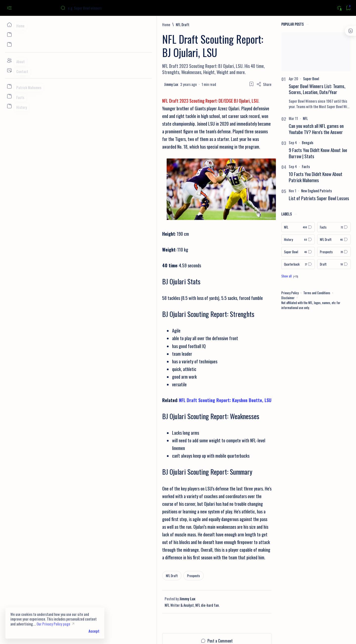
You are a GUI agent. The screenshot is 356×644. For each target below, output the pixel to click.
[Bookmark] (348, 8)
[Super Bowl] (284, 78)
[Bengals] (280, 142)
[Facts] (279, 166)
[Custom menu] (9, 86)
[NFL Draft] (72, 24)
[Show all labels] (262, 276)
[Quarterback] (271, 264)
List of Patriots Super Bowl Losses (292, 198)
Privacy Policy (263, 293)
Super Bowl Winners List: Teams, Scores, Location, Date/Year (290, 89)
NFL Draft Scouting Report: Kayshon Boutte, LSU (114, 404)
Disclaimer (261, 298)
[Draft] (307, 264)
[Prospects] (83, 542)
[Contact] (9, 70)
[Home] (9, 25)
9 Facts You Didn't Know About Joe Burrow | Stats (291, 153)
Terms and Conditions (290, 293)
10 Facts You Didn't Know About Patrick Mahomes (288, 177)
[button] (318, 634)
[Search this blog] (98, 8)
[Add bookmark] (224, 64)
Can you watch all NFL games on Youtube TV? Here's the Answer (289, 129)
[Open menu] (9, 8)
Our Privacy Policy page (53, 624)
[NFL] (278, 118)
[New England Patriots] (289, 191)
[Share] (237, 64)
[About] (9, 60)
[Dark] (339, 8)
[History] (271, 239)
